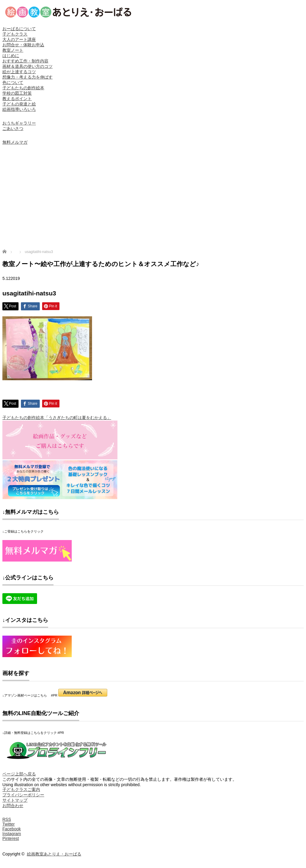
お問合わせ (13, 806)
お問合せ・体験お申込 (23, 45)
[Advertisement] (153, 198)
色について (13, 82)
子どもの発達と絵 (19, 104)
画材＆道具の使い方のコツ (27, 66)
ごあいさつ (13, 128)
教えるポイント (17, 99)
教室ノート (13, 50)
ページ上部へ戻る (19, 774)
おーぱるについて (19, 29)
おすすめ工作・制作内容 (25, 61)
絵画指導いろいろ (19, 109)
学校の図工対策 (17, 93)
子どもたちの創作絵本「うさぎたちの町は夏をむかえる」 (57, 418)
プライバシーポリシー (23, 795)
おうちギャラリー (19, 123)
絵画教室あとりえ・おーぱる (54, 854)
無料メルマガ (15, 142)
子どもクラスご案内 (21, 789)
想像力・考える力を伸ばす (27, 77)
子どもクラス (15, 34)
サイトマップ (15, 800)
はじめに (11, 56)
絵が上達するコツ (19, 72)
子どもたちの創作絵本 (23, 88)
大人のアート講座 (19, 39)
